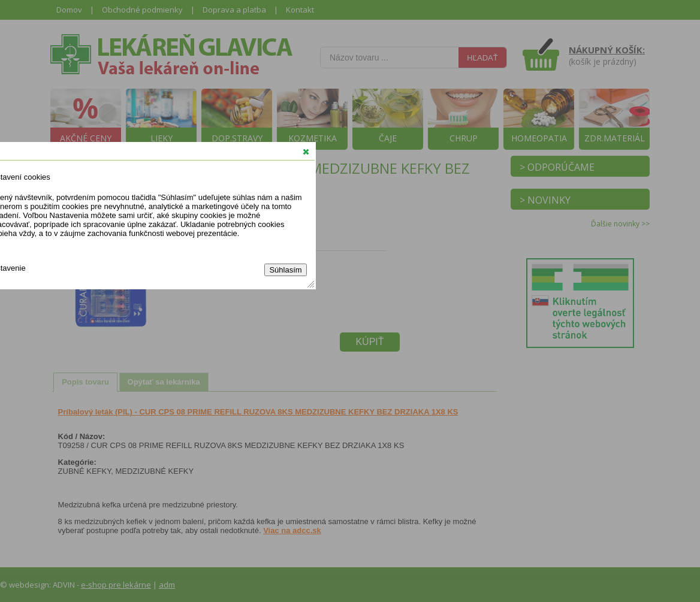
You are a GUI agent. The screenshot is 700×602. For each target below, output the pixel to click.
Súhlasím (285, 270)
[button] (306, 152)
